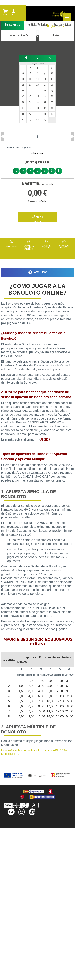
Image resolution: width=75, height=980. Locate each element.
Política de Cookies (53, 839)
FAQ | (10, 833)
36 (23, 108)
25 (52, 91)
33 (37, 102)
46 (23, 120)
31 (23, 102)
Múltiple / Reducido (37, 25)
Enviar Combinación (19, 36)
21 (23, 91)
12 (30, 79)
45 (52, 114)
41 (23, 114)
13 (37, 79)
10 (52, 73)
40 (52, 108)
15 (52, 79)
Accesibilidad (37, 846)
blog (50, 26)
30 (52, 96)
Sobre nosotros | (25, 833)
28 (37, 96)
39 (45, 108)
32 (30, 102)
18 (37, 85)
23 (37, 91)
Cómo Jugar (37, 272)
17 (30, 85)
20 (52, 85)
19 (45, 85)
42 (30, 114)
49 (45, 120)
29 (45, 96)
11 (23, 79)
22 (30, 91)
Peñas (56, 36)
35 (52, 102)
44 (45, 114)
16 (23, 85)
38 (37, 108)
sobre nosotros (59, 27)
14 (45, 79)
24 (45, 91)
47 (30, 120)
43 (37, 114)
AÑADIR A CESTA (38, 219)
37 (30, 108)
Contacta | (44, 833)
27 (30, 96)
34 (45, 102)
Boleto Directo (13, 25)
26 (23, 96)
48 (37, 120)
